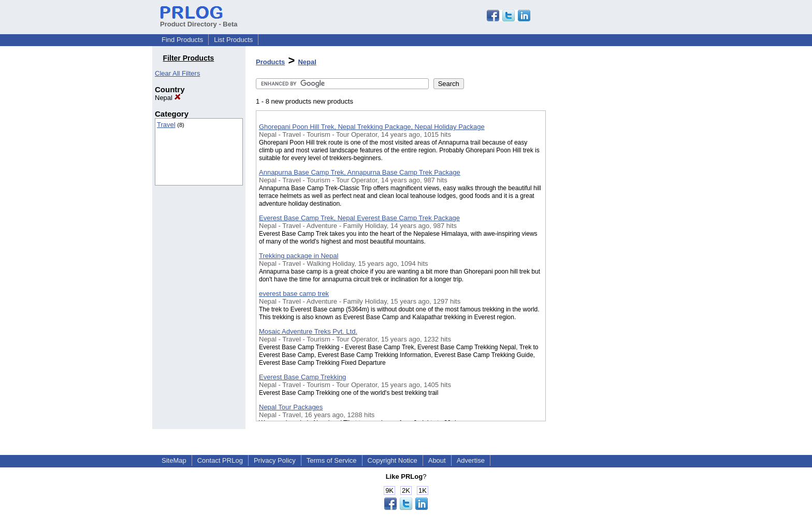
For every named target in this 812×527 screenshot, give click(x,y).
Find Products (182, 40)
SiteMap (174, 460)
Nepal (168, 98)
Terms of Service (332, 460)
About (437, 460)
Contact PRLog (220, 460)
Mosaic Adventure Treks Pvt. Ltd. (308, 331)
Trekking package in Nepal (299, 256)
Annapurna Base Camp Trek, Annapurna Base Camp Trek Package (360, 172)
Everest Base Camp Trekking (302, 377)
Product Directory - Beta (199, 20)
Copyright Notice (393, 460)
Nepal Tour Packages (291, 407)
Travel (166, 125)
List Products (233, 40)
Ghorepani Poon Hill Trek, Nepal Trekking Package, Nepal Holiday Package (372, 127)
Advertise (471, 460)
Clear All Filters (177, 73)
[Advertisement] (598, 269)
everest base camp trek (294, 294)
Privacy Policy (275, 460)
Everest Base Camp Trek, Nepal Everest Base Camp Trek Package (359, 218)
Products (270, 62)
